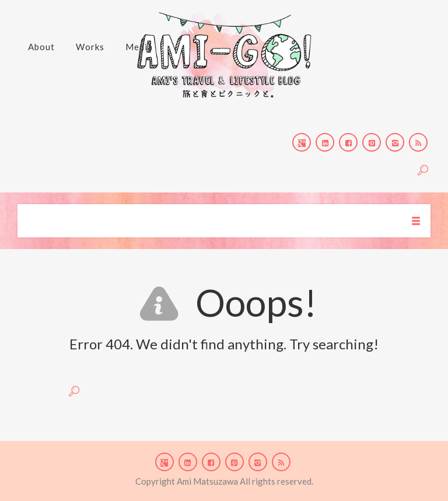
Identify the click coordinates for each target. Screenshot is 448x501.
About (41, 47)
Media (139, 47)
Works (90, 47)
